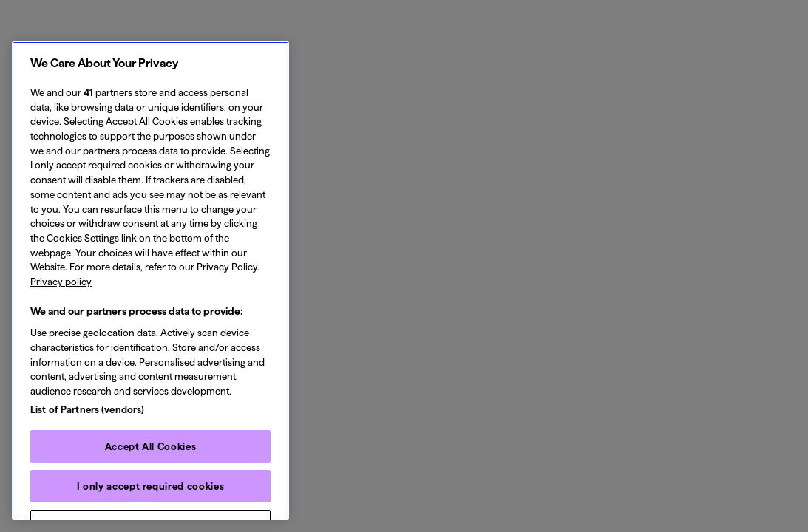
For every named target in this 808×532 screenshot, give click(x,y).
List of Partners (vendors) (87, 409)
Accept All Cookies (151, 446)
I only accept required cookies (151, 486)
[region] (150, 281)
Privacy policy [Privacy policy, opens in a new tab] (61, 282)
